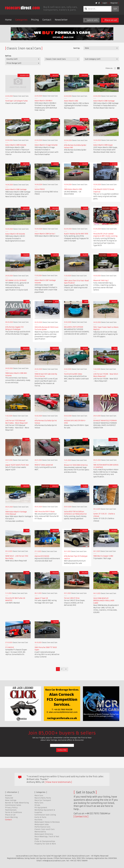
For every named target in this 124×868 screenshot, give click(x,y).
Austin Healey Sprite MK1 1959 (76, 234)
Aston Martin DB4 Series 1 (45, 234)
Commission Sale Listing (45, 815)
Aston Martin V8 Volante (15, 234)
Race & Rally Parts (43, 798)
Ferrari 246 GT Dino (72, 598)
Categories (21, 20)
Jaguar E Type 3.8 (41, 598)
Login (105, 3)
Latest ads (91, 20)
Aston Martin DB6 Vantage (104, 101)
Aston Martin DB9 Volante (16, 145)
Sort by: (77, 48)
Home (8, 20)
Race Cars (39, 795)
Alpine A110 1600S (42, 556)
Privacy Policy (11, 808)
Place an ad (110, 20)
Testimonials (11, 810)
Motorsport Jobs (42, 824)
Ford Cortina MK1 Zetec (73, 374)
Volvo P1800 (40, 189)
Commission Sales (13, 805)
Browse (8, 795)
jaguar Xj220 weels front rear (17, 465)
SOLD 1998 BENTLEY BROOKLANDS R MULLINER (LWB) (104, 601)
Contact (47, 20)
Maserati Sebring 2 (101, 280)
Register (114, 3)
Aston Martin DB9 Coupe (103, 145)
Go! (115, 9)
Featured (9, 798)
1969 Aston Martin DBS (73, 189)
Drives (37, 805)
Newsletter (61, 20)
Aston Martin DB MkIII (44, 101)
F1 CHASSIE (10, 647)
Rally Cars (39, 803)
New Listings (11, 800)
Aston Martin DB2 (71, 101)
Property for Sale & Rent (45, 844)
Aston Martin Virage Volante (46, 145)
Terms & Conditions (14, 812)
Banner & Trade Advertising (17, 803)
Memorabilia (40, 832)
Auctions (38, 820)
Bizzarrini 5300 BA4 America (76, 465)
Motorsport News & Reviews (47, 822)
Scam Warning (11, 817)
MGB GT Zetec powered (44, 465)
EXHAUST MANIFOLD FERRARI (105, 421)
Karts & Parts (40, 817)
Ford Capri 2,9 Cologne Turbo (16, 101)
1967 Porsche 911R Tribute (45, 512)
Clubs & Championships (45, 841)
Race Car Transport (43, 800)
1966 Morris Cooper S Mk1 (103, 556)
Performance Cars (42, 827)
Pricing (35, 20)
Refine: (8, 56)
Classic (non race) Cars (45, 829)
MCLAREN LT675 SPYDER (74, 327)
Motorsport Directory (44, 834)
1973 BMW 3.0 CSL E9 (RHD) (16, 280)
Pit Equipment (41, 808)
